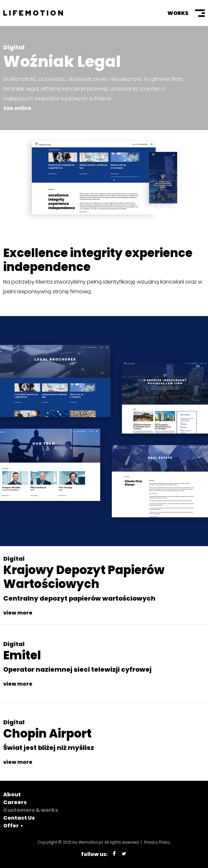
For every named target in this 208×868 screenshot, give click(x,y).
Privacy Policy (157, 842)
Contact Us (19, 818)
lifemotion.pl (91, 842)
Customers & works (31, 810)
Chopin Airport (47, 734)
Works (178, 13)
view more (18, 613)
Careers (15, 802)
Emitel (22, 655)
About (12, 795)
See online (17, 108)
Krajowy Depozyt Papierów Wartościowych (84, 577)
